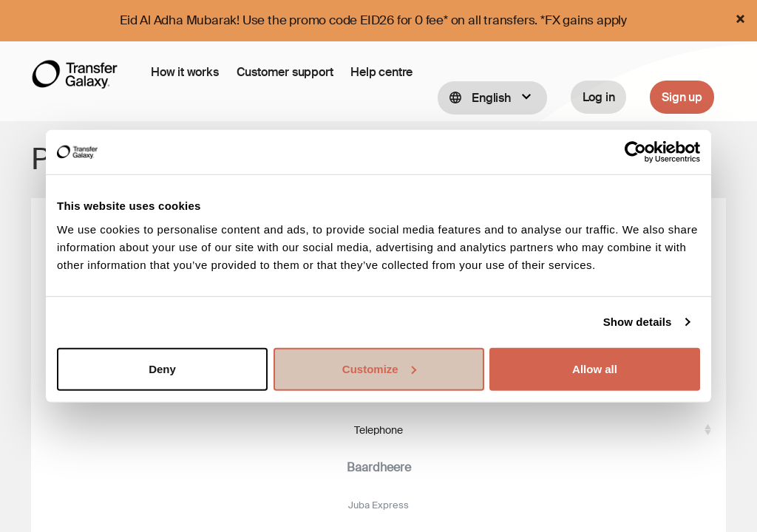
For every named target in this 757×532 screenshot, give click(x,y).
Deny (162, 368)
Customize (379, 368)
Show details (638, 322)
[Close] (740, 19)
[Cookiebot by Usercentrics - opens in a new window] (635, 152)
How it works (185, 72)
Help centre (381, 72)
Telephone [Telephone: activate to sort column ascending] (378, 428)
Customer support (285, 72)
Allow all (595, 368)
